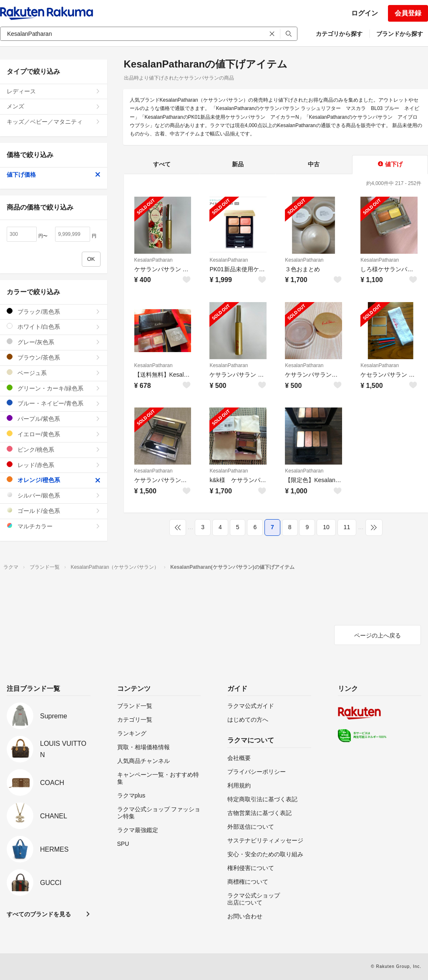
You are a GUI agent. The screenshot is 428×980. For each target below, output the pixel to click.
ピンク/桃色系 (54, 449)
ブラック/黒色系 (54, 311)
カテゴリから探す (339, 34)
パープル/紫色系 (54, 419)
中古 (314, 164)
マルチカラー (54, 526)
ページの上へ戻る (378, 635)
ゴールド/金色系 (54, 511)
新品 (238, 164)
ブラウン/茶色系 (54, 357)
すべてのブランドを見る (39, 914)
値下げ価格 (54, 175)
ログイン (365, 13)
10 (326, 527)
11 (347, 527)
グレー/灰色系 (54, 342)
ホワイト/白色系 (54, 326)
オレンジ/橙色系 (54, 480)
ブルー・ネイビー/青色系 (54, 403)
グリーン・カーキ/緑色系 (54, 388)
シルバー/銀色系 (54, 495)
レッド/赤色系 (54, 465)
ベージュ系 (54, 373)
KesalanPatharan (154, 260)
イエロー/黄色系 (54, 434)
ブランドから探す (400, 34)
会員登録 (408, 13)
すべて (162, 164)
